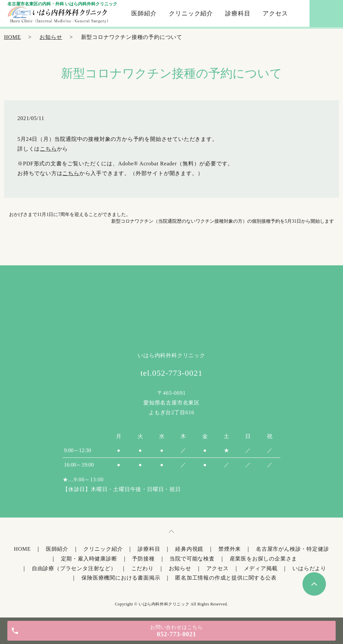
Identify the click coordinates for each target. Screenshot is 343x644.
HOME (12, 37)
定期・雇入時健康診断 (89, 559)
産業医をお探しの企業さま (264, 559)
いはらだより (309, 568)
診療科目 (238, 13)
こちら (48, 149)
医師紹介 (144, 13)
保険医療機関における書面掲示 (121, 578)
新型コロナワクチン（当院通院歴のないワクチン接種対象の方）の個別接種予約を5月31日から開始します (223, 221)
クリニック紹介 (191, 13)
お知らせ (51, 37)
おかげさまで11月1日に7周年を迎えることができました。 (70, 214)
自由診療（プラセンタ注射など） (74, 568)
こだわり (143, 568)
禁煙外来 (230, 549)
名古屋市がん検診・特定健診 (292, 549)
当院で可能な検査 (192, 559)
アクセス (275, 13)
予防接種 (143, 559)
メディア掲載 (261, 568)
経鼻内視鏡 (189, 549)
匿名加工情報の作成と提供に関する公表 (226, 578)
